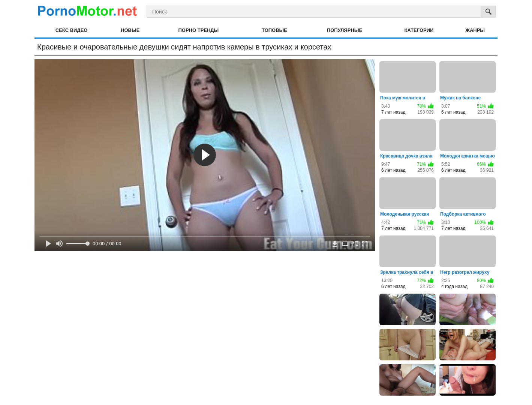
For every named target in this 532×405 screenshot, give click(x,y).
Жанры (475, 30)
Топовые (274, 30)
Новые (130, 30)
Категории (419, 30)
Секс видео (72, 30)
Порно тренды (198, 30)
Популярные (345, 30)
